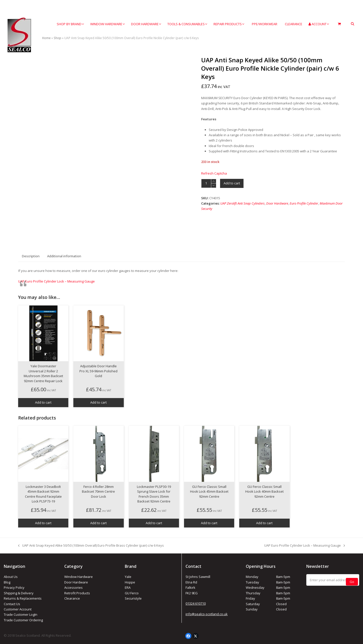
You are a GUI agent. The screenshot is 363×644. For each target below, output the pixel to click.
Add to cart (232, 183)
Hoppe (130, 582)
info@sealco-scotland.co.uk (207, 614)
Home (46, 38)
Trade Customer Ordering (23, 620)
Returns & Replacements (23, 598)
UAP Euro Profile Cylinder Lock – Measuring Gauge (56, 281)
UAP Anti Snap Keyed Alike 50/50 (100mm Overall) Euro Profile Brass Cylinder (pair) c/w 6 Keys (91, 546)
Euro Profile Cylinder (304, 203)
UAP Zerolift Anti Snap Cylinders (243, 203)
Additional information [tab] (64, 256)
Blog (7, 582)
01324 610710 (196, 603)
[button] (353, 24)
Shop (57, 38)
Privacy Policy (14, 587)
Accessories (73, 587)
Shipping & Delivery (19, 593)
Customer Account (18, 609)
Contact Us (12, 604)
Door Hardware (277, 203)
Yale (128, 577)
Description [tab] (31, 256)
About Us (11, 577)
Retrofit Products (77, 593)
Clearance (72, 598)
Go (352, 580)
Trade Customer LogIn (21, 614)
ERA (128, 587)
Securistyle (133, 598)
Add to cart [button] (43, 402)
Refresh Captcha (214, 173)
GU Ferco (132, 593)
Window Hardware (79, 577)
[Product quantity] (206, 183)
